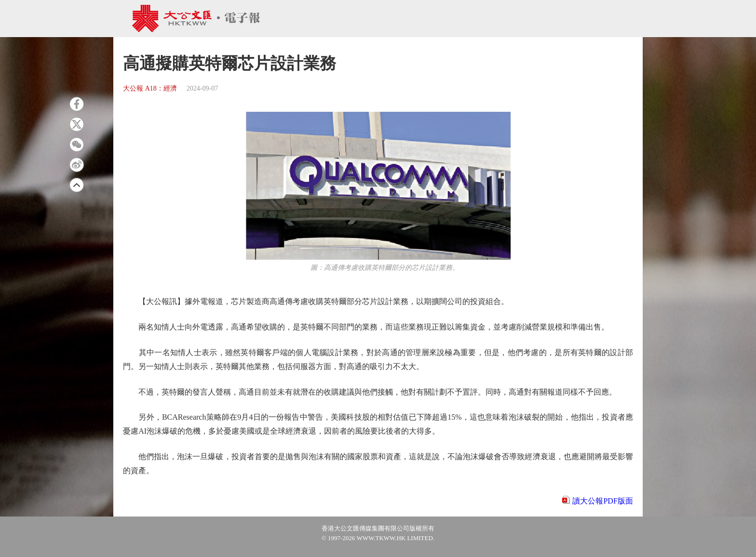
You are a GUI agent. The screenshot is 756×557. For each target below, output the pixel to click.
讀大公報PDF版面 (602, 501)
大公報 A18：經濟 (150, 88)
